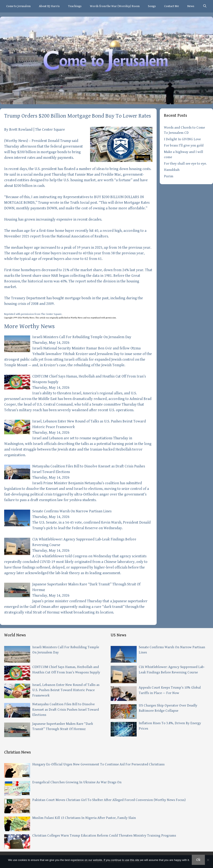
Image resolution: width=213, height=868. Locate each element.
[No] (208, 860)
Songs (152, 6)
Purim (169, 176)
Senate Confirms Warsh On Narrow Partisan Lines (72, 511)
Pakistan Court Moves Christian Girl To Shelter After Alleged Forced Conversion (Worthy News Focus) (109, 800)
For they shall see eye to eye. (185, 164)
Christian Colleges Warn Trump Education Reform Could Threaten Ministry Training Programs (104, 836)
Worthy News (16, 141)
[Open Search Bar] (205, 6)
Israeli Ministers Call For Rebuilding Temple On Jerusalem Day (82, 337)
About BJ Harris (49, 6)
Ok (198, 860)
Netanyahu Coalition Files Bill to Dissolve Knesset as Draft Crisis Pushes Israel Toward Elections (66, 710)
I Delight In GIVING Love (182, 139)
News (191, 6)
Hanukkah (172, 170)
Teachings (75, 6)
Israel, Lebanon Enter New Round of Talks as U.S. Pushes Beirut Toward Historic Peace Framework (66, 690)
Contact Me (172, 6)
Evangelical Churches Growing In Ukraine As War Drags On (77, 782)
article (43, 318)
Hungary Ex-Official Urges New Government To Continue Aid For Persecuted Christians (98, 764)
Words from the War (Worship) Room (115, 6)
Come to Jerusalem (18, 6)
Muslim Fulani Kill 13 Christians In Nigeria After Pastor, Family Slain (84, 818)
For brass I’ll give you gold (184, 145)
